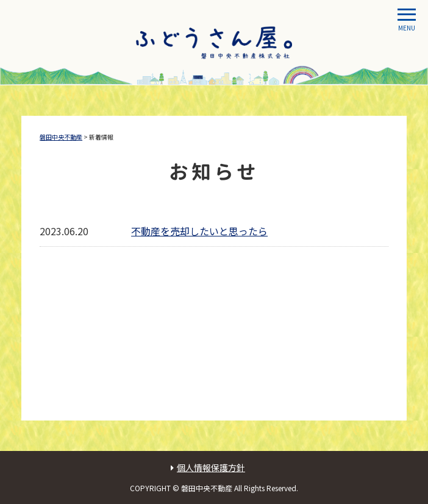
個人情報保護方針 (211, 467)
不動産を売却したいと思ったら (199, 231)
